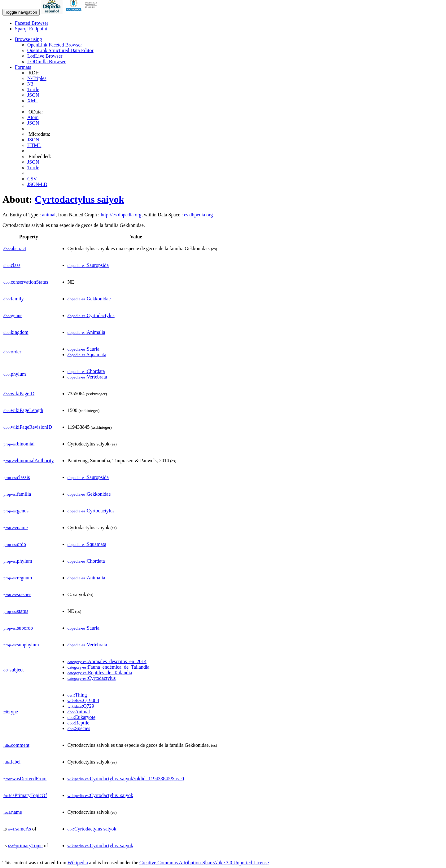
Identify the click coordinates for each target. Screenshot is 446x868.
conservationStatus (26, 282)
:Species (79, 728)
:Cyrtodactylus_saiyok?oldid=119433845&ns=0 (126, 779)
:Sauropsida (88, 265)
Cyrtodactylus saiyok (79, 199)
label (12, 762)
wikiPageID (19, 394)
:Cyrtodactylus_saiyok (100, 795)
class (12, 265)
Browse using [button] (28, 39)
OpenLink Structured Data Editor (60, 50)
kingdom (16, 332)
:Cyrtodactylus (91, 315)
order (12, 352)
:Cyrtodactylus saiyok (92, 829)
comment (16, 745)
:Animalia (86, 332)
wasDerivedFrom (25, 779)
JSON (33, 95)
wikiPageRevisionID (28, 427)
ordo (15, 544)
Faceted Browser (32, 23)
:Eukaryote (81, 717)
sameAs (20, 829)
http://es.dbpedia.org (121, 215)
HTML (34, 145)
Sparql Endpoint (31, 29)
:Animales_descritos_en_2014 (107, 661)
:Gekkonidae (89, 299)
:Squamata (87, 354)
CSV (32, 179)
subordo (18, 628)
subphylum (21, 645)
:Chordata (86, 371)
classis (17, 477)
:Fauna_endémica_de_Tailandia (109, 667)
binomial (19, 444)
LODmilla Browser (46, 62)
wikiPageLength (23, 410)
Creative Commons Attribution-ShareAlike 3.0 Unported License (204, 863)
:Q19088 (83, 700)
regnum (18, 578)
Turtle (33, 89)
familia (17, 494)
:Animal (79, 712)
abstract (15, 248)
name (15, 527)
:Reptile (79, 723)
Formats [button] (23, 67)
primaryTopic (25, 846)
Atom (33, 117)
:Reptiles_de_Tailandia (100, 673)
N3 (30, 84)
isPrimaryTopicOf (25, 795)
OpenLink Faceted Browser (55, 45)
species (17, 594)
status (16, 611)
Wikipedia (78, 863)
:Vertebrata (87, 377)
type (11, 712)
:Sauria (83, 349)
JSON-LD (37, 184)
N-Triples (37, 78)
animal (49, 215)
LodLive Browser (45, 56)
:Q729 (81, 706)
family (13, 299)
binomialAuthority (29, 461)
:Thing (77, 695)
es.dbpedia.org (198, 215)
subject (13, 670)
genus (13, 315)
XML (33, 101)
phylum (15, 374)
